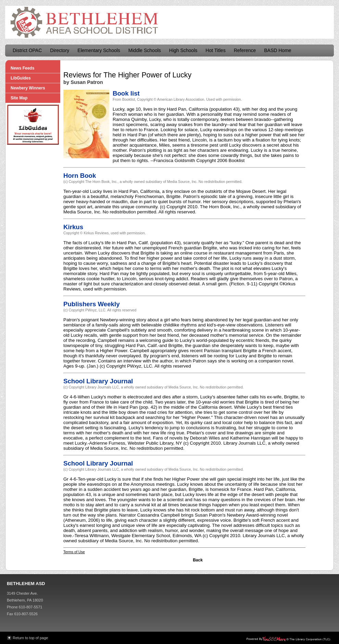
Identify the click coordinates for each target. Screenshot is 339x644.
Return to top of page (30, 638)
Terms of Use (74, 552)
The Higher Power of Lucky (147, 75)
